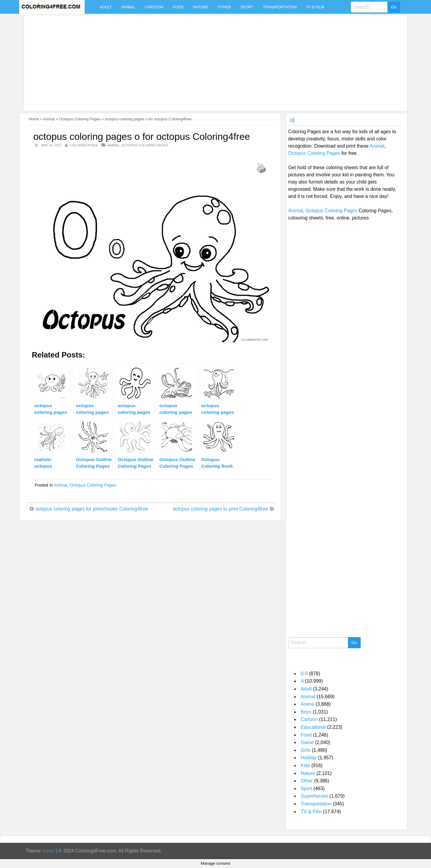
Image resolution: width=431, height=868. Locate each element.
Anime (308, 704)
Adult (106, 7)
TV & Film (315, 7)
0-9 (304, 674)
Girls (306, 750)
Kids (305, 765)
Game (307, 742)
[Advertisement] (206, 60)
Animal (128, 7)
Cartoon (154, 7)
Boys (306, 712)
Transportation (280, 7)
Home (34, 119)
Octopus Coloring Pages (80, 119)
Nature (201, 7)
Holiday (309, 758)
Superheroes (315, 796)
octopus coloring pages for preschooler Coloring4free (92, 509)
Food (178, 7)
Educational (313, 727)
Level (49, 851)
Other (224, 7)
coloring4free (84, 145)
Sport (247, 7)
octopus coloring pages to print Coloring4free (220, 509)
